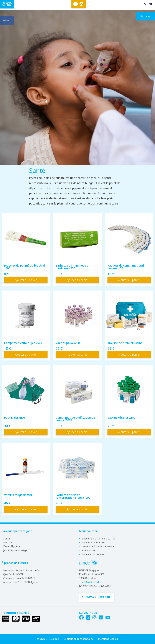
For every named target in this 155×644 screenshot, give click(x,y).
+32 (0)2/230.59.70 (89, 582)
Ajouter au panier (26, 280)
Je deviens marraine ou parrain (99, 539)
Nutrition (9, 543)
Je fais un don (89, 550)
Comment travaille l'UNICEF (19, 578)
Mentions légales (108, 639)
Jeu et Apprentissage (15, 550)
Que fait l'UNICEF (13, 574)
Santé (7, 539)
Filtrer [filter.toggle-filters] (7, 20)
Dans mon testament (93, 554)
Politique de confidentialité (78, 639)
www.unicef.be (99, 597)
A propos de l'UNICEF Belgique (21, 582)
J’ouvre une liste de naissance (98, 546)
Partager (146, 16)
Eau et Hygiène (12, 546)
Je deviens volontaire (93, 543)
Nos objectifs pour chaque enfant (22, 570)
